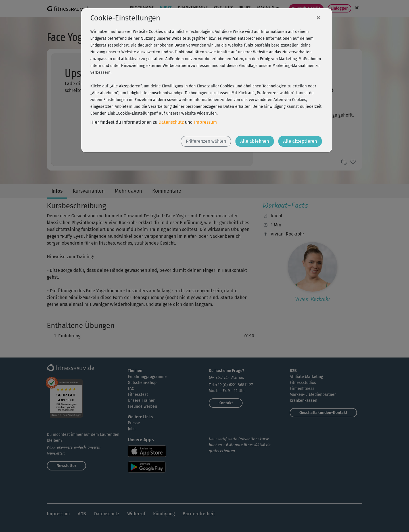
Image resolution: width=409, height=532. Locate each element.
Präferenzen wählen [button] (206, 141)
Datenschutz (171, 122)
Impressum (205, 122)
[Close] (318, 17)
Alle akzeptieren (300, 141)
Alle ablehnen (255, 141)
